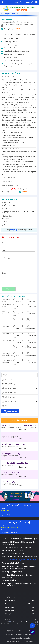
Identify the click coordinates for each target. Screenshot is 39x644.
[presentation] (18, 278)
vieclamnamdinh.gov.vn (19, 620)
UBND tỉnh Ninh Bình (12, 642)
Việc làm (15, 14)
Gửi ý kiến (9, 289)
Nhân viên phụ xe (7, 333)
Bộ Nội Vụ (10, 631)
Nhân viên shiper (7, 341)
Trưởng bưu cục (7, 346)
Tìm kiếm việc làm (10, 411)
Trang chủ (6, 14)
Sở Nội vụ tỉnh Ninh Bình (24, 631)
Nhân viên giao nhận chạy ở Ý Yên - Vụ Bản (8, 355)
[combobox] (19, 380)
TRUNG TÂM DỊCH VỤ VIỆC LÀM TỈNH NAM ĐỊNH (22, 560)
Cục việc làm (9, 635)
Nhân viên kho (6, 326)
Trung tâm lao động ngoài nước (25, 635)
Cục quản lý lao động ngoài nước (20, 638)
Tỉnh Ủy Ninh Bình (28, 642)
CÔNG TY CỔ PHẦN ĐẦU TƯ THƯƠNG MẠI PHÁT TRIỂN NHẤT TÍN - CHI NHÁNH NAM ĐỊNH (17, 24)
